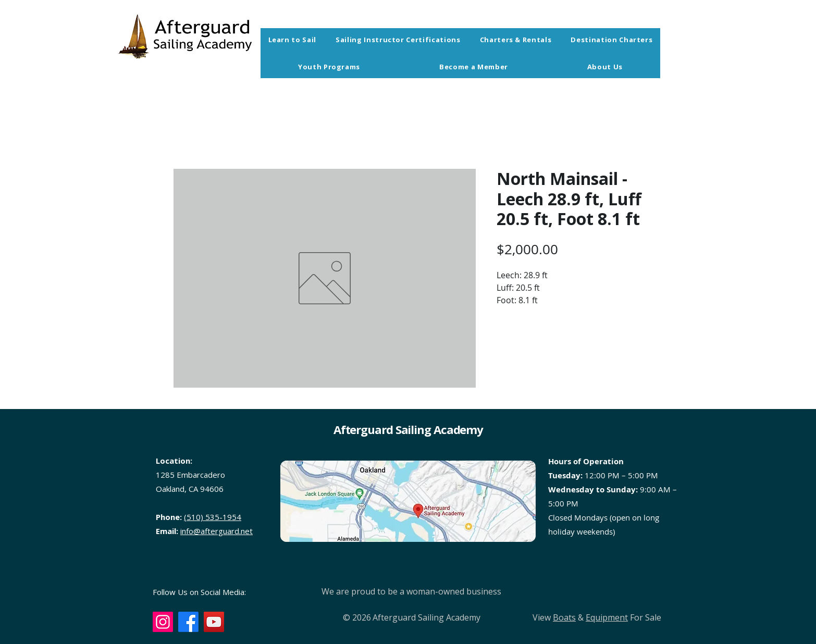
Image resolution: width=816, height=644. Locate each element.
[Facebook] (188, 622)
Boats (564, 617)
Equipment (607, 617)
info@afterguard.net (217, 531)
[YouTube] (214, 622)
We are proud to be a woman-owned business (411, 591)
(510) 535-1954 (213, 517)
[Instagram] (163, 622)
